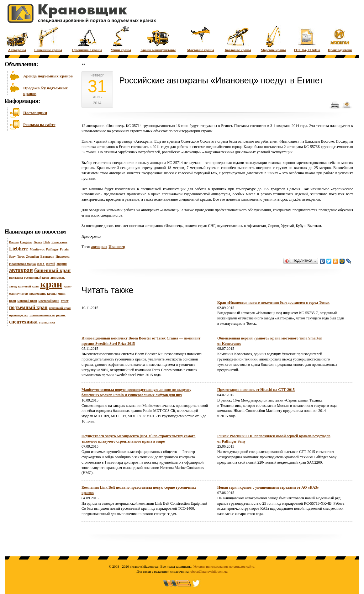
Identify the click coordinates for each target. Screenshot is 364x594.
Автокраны (17, 38)
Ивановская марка (22, 264)
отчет (65, 301)
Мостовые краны (201, 38)
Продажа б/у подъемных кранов (45, 90)
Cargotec (26, 242)
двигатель (58, 278)
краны (52, 294)
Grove (38, 242)
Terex (21, 257)
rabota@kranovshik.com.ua (209, 571)
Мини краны (121, 38)
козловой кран (29, 286)
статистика (47, 322)
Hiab (47, 242)
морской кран (27, 301)
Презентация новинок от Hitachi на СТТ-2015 (256, 390)
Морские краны (273, 38)
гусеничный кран (37, 278)
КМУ (41, 264)
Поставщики (35, 113)
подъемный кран (28, 307)
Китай (51, 264)
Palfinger (52, 249)
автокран (21, 270)
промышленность (42, 315)
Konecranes (59, 242)
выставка (16, 278)
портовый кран (60, 308)
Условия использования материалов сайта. (224, 566)
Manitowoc (37, 249)
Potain (64, 249)
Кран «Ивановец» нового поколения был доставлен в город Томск (273, 302)
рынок (61, 315)
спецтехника (23, 322)
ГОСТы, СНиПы (307, 38)
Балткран (47, 257)
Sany (12, 257)
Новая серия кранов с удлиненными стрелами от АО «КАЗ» (268, 487)
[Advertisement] (36, 181)
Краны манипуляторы (158, 38)
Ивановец (62, 257)
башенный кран (52, 270)
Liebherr (19, 249)
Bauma (14, 242)
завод (13, 286)
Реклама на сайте (39, 125)
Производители (340, 38)
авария (61, 264)
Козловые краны (238, 38)
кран (51, 284)
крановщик (38, 294)
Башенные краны (48, 38)
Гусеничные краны (87, 38)
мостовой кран (49, 301)
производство (19, 315)
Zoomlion (32, 257)
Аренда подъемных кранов (48, 76)
